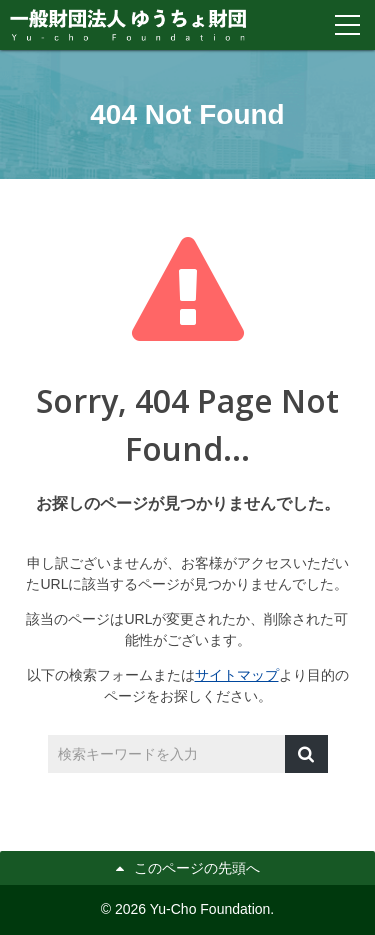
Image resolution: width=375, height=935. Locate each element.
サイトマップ (237, 675)
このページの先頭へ (197, 868)
